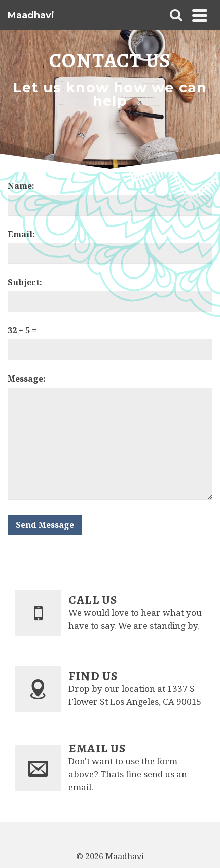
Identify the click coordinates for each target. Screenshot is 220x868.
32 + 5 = (22, 330)
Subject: (25, 282)
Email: (21, 234)
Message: (27, 379)
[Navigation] (200, 15)
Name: (21, 186)
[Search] (176, 15)
